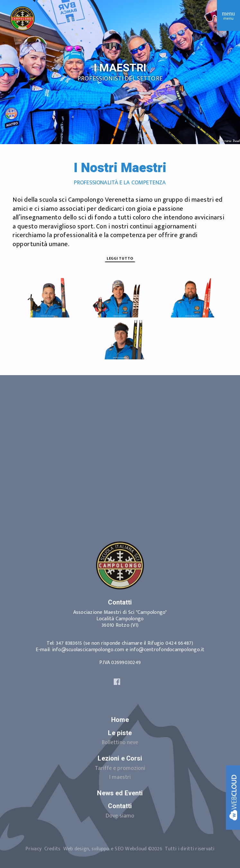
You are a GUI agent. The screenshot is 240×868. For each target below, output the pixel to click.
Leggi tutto (120, 258)
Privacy (33, 849)
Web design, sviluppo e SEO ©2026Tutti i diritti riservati (139, 849)
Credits (53, 849)
